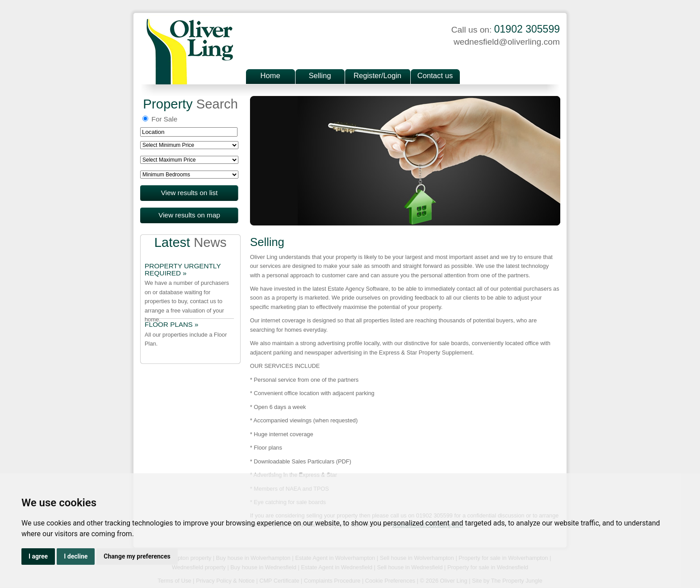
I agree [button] (38, 556)
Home (270, 76)
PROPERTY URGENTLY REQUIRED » (183, 270)
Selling (320, 76)
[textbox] (189, 132)
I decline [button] (76, 556)
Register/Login (377, 76)
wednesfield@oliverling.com (507, 42)
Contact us (435, 76)
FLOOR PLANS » (171, 325)
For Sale (160, 119)
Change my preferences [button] (137, 556)
